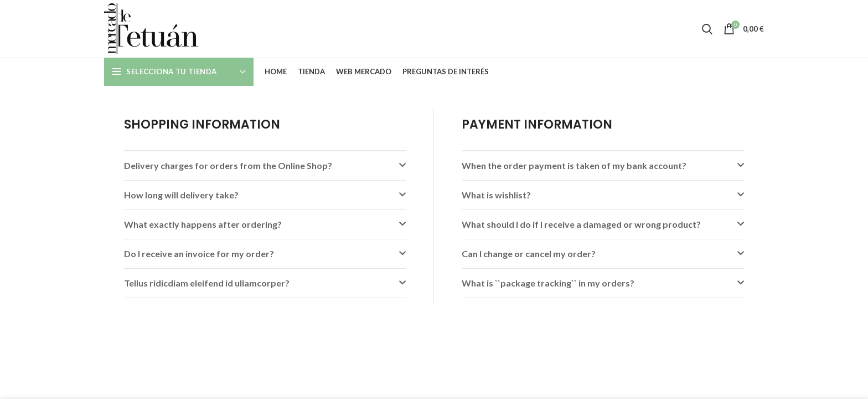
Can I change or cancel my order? (529, 254)
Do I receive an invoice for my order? (199, 254)
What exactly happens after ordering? (203, 224)
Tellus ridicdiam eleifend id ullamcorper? (207, 283)
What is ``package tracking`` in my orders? (548, 283)
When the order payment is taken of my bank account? (574, 165)
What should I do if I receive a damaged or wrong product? (581, 224)
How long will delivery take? (181, 195)
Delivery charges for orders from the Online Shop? (228, 165)
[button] (265, 166)
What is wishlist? (496, 195)
